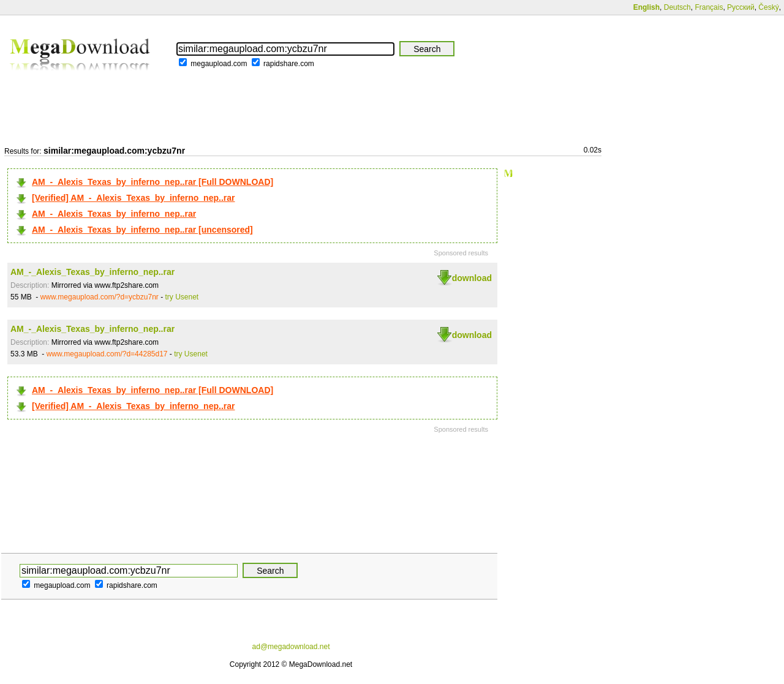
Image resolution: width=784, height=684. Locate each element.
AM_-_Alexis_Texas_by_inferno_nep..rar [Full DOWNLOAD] (153, 182)
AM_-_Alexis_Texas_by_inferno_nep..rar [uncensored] (142, 230)
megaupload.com (219, 64)
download (472, 278)
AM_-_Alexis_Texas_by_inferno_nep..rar (114, 214)
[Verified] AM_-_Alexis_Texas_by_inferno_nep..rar (133, 198)
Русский (741, 7)
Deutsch (677, 7)
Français (709, 7)
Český (768, 7)
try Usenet (182, 297)
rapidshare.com (289, 64)
